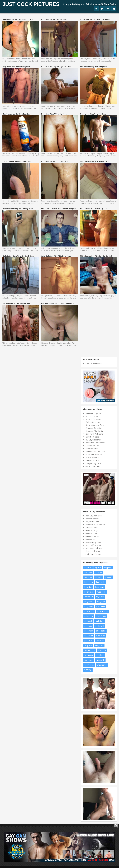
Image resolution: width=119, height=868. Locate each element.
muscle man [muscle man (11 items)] (103, 611)
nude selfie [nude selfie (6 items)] (101, 631)
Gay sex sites (91, 539)
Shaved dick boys (93, 551)
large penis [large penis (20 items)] (89, 602)
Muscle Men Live (92, 457)
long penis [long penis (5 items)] (89, 606)
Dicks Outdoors (92, 528)
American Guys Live (94, 413)
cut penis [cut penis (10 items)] (88, 577)
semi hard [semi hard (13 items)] (100, 641)
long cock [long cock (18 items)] (101, 602)
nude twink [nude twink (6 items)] (101, 636)
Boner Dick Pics (92, 519)
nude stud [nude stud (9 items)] (89, 636)
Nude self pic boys (93, 545)
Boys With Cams (92, 522)
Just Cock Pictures (31, 4)
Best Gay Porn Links (94, 516)
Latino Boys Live (92, 446)
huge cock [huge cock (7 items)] (101, 592)
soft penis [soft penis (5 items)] (89, 655)
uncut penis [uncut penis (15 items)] (102, 665)
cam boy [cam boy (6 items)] (88, 572)
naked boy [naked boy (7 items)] (89, 616)
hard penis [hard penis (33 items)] (100, 587)
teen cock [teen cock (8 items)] (89, 660)
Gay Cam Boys (92, 530)
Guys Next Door (92, 437)
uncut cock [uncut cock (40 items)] (89, 665)
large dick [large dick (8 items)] (100, 597)
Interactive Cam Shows (95, 443)
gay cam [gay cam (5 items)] (108, 577)
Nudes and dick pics (94, 548)
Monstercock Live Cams (96, 452)
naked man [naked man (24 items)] (101, 616)
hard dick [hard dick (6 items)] (88, 587)
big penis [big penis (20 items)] (108, 567)
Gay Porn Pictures (93, 536)
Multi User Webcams (94, 454)
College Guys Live (93, 422)
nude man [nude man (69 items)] (89, 631)
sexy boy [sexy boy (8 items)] (88, 645)
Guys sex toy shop (93, 542)
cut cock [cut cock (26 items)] (99, 572)
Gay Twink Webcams (94, 434)
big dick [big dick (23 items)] (98, 567)
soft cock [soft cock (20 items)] (102, 650)
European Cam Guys (94, 428)
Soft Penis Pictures (93, 554)
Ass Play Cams (92, 416)
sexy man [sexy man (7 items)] (99, 645)
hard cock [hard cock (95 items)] (100, 582)
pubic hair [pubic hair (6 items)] (88, 641)
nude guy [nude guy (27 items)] (88, 626)
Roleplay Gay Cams (94, 463)
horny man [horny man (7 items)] (89, 592)
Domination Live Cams (95, 425)
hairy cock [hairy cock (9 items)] (89, 582)
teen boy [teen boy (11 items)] (100, 655)
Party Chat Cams (92, 460)
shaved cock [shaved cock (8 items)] (90, 650)
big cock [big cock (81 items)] (88, 567)
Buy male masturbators (95, 525)
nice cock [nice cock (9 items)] (88, 621)
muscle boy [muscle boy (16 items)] (89, 611)
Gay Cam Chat (91, 533)
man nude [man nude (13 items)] (101, 606)
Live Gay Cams (92, 449)
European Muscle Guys (95, 431)
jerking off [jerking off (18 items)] (89, 597)
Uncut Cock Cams (93, 466)
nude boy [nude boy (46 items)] (99, 621)
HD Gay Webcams (93, 440)
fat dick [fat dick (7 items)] (98, 577)
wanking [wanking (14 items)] (88, 670)
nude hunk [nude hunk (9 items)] (100, 626)
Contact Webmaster (94, 364)
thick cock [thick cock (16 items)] (100, 660)
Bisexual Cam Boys (94, 419)
